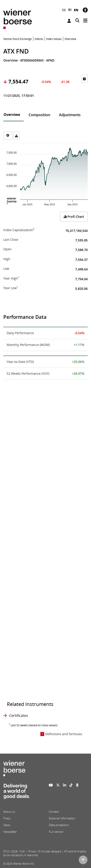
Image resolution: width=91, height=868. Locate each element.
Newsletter (10, 832)
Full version (56, 832)
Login (69, 21)
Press (7, 818)
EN (76, 10)
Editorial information (62, 818)
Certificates (19, 716)
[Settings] (8, 136)
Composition (39, 115)
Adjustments (70, 115)
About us (9, 812)
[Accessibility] (85, 10)
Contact (54, 812)
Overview (12, 115)
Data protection (59, 825)
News (7, 825)
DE (64, 10)
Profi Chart (74, 217)
